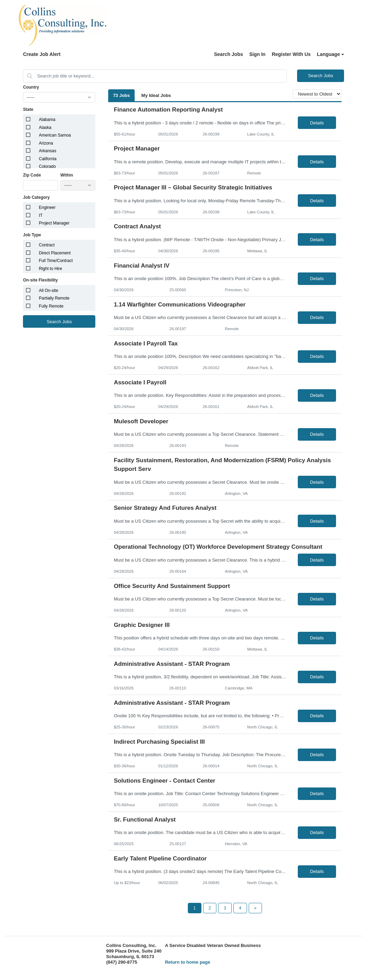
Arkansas (48, 151)
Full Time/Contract (56, 261)
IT (41, 215)
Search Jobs (228, 54)
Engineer (47, 207)
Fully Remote (51, 306)
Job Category (36, 197)
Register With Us (291, 54)
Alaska (45, 128)
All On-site (49, 291)
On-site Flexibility (40, 280)
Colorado (47, 166)
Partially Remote (54, 298)
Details (317, 123)
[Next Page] (256, 908)
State (28, 109)
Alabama (47, 120)
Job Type (32, 235)
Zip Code (32, 175)
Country (31, 87)
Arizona (46, 143)
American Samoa (55, 135)
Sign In (258, 54)
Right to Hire (51, 269)
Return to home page (188, 962)
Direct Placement (55, 253)
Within (67, 175)
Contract (47, 245)
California (48, 159)
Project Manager (54, 223)
